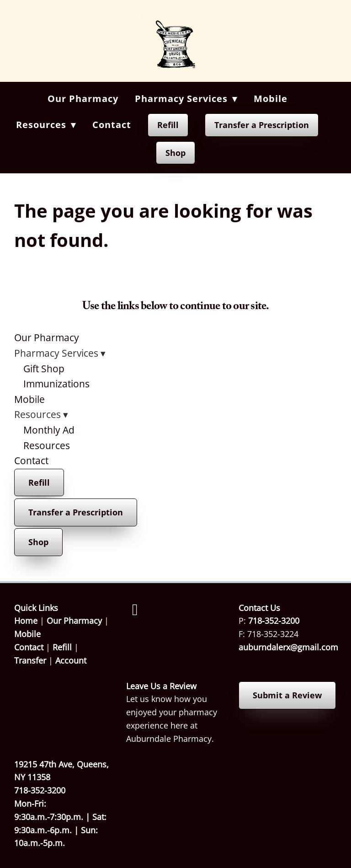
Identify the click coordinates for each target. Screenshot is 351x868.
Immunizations (56, 384)
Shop (175, 153)
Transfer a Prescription (262, 125)
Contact (112, 125)
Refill (168, 125)
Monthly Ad (49, 430)
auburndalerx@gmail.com (288, 647)
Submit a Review (287, 695)
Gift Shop (44, 369)
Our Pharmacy (83, 99)
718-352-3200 (274, 621)
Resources (47, 445)
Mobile (271, 99)
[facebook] (135, 610)
